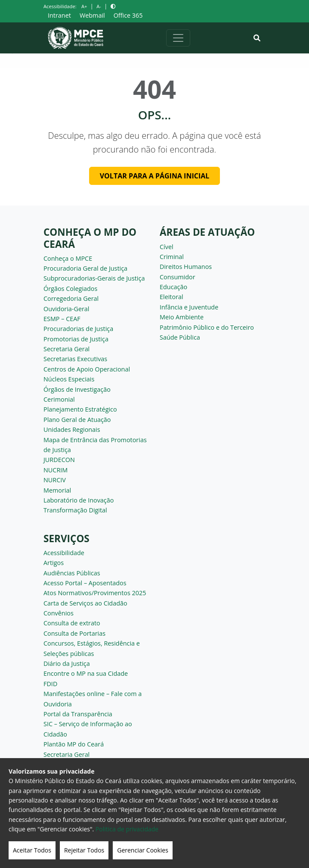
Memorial (57, 490)
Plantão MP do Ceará (74, 744)
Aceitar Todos (32, 850)
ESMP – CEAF (62, 319)
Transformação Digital (75, 510)
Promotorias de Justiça (76, 339)
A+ (84, 6)
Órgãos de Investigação (77, 389)
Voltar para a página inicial (155, 176)
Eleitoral (171, 297)
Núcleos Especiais (69, 379)
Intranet (59, 15)
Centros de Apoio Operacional (87, 369)
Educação (173, 287)
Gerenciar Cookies (143, 850)
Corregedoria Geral (71, 298)
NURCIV (55, 480)
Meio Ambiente (182, 317)
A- (99, 6)
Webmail (92, 15)
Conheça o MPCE (68, 258)
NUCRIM (56, 470)
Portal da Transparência (78, 714)
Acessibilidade (64, 553)
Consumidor (178, 277)
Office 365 (128, 15)
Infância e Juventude (189, 307)
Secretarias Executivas (75, 359)
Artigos (54, 563)
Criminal (172, 257)
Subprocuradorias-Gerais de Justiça (94, 278)
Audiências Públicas (72, 573)
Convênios (59, 613)
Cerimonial (59, 399)
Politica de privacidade (127, 829)
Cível (167, 247)
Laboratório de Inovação (79, 500)
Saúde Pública (180, 337)
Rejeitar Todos (84, 850)
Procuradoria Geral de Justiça (85, 268)
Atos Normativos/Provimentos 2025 (95, 593)
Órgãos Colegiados (70, 289)
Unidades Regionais (72, 429)
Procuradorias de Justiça (78, 329)
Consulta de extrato (72, 623)
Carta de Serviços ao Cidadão (85, 603)
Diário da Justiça (67, 663)
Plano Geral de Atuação (77, 420)
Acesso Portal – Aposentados (85, 583)
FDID (50, 684)
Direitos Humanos (186, 267)
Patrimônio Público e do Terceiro (207, 327)
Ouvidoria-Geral (66, 309)
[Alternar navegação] (178, 38)
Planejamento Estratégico (80, 409)
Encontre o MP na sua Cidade (86, 673)
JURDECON (59, 460)
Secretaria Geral (66, 349)
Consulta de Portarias (74, 633)
